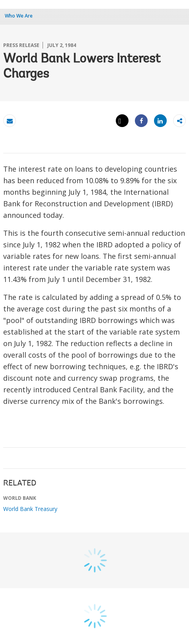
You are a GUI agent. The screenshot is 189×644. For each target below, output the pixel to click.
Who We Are (19, 16)
